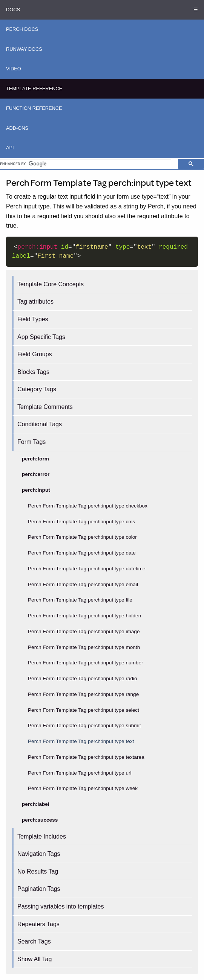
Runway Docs (24, 49)
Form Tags (31, 442)
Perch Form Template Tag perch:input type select (84, 710)
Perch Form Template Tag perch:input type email (83, 584)
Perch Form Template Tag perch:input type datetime (87, 569)
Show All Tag (35, 959)
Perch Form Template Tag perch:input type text (81, 741)
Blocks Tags (33, 372)
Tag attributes (35, 302)
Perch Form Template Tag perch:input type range (83, 694)
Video (14, 69)
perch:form (35, 459)
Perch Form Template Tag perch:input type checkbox (88, 506)
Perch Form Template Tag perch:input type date (82, 553)
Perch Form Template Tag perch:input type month (84, 647)
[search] (86, 164)
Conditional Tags (40, 424)
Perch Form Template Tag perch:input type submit (84, 726)
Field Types (33, 319)
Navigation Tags (39, 854)
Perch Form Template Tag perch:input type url (80, 773)
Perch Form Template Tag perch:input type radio (83, 678)
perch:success (40, 820)
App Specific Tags (41, 337)
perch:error (36, 474)
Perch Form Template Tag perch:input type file (80, 600)
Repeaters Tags (38, 924)
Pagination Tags (39, 889)
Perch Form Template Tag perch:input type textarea (86, 757)
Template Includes (42, 836)
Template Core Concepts (51, 284)
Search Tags (34, 941)
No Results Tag (38, 871)
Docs (13, 10)
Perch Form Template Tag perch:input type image (84, 631)
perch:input (36, 490)
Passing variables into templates (61, 906)
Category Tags (37, 389)
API (10, 148)
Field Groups (35, 354)
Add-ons (17, 128)
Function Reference (34, 108)
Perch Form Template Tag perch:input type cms (81, 522)
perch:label (36, 804)
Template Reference (34, 89)
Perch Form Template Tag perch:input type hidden (84, 616)
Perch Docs (22, 29)
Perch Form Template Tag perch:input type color (82, 537)
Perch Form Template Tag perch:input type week (83, 788)
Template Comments (45, 407)
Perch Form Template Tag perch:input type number (86, 663)
